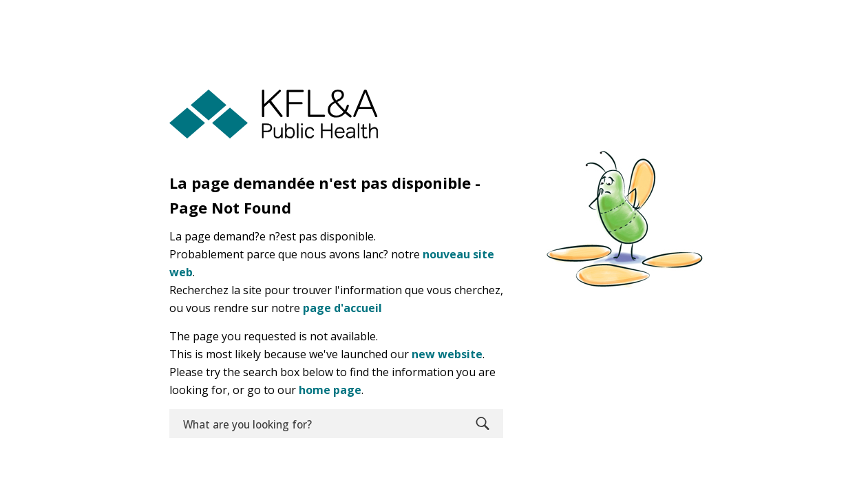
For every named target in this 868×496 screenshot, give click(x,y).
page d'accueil (342, 308)
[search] (316, 424)
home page (330, 390)
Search (483, 424)
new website (447, 354)
